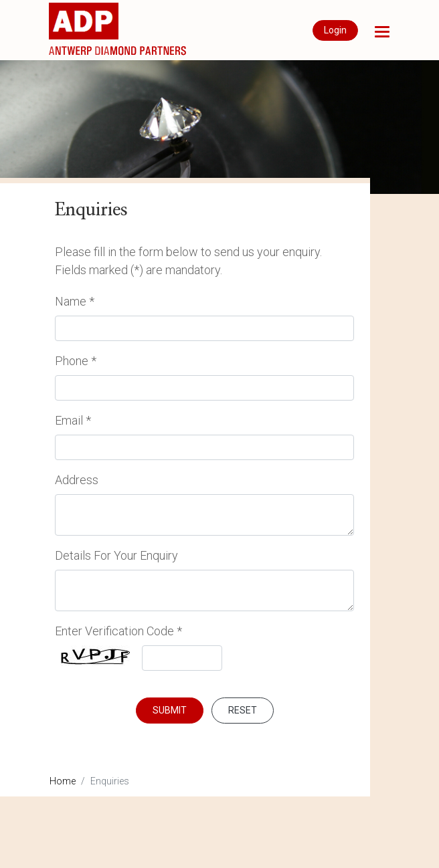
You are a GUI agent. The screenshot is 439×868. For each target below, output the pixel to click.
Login (335, 30)
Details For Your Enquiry (116, 555)
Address (77, 480)
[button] (382, 32)
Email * (73, 420)
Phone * (76, 361)
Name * (75, 301)
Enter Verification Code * (118, 631)
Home (63, 781)
